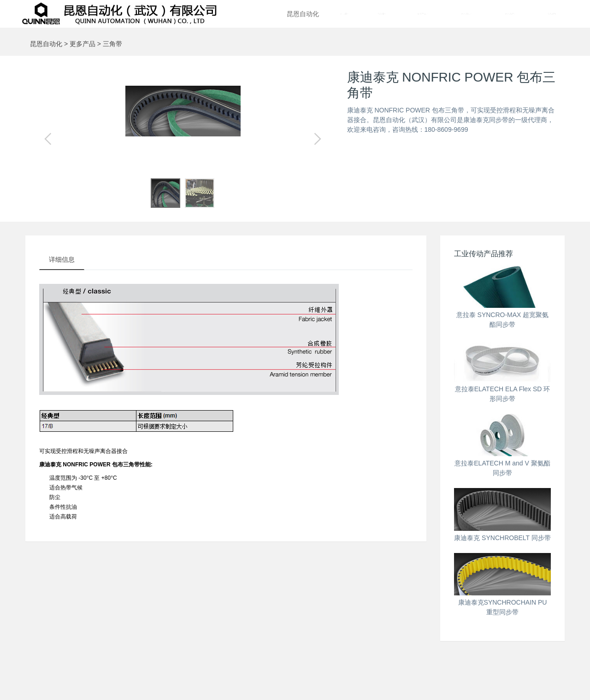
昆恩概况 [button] (510, 14)
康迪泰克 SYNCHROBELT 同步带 (502, 538)
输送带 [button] (382, 14)
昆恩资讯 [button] (466, 14)
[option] (183, 111)
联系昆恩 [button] (552, 14)
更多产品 (83, 44)
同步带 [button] (345, 14)
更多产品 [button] (422, 14)
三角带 (112, 44)
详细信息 (62, 259)
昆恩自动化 (303, 14)
